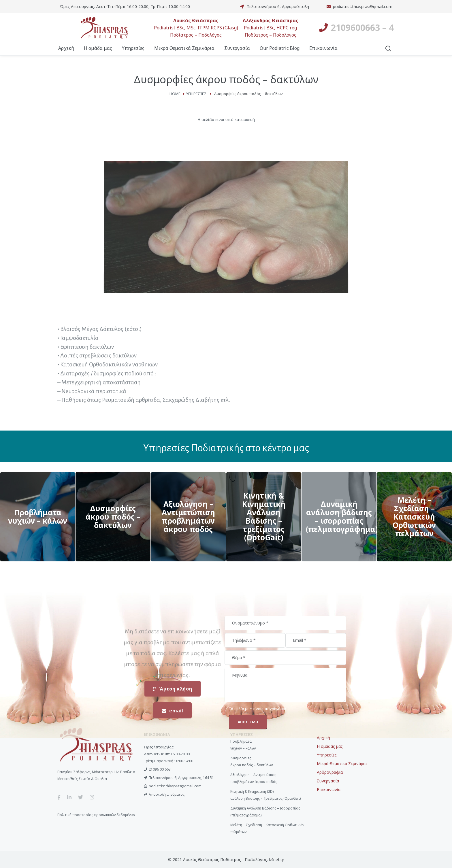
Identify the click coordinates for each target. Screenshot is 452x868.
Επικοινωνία (329, 789)
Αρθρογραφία (330, 772)
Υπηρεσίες (196, 94)
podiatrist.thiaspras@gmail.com (363, 6)
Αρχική (323, 738)
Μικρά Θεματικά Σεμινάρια (342, 764)
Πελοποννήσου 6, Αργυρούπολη (278, 6)
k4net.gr (277, 859)
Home (175, 94)
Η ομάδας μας (330, 746)
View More (38, 517)
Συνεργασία (328, 781)
